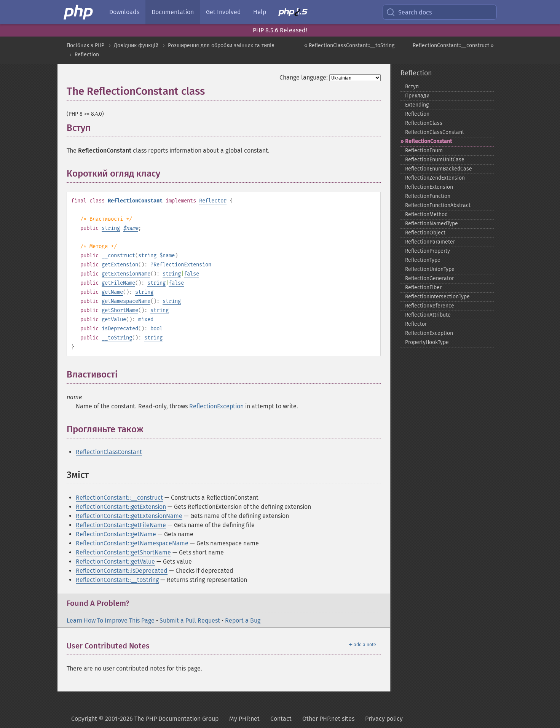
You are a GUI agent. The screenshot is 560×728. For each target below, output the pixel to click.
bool (156, 329)
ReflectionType (423, 260)
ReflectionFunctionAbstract (438, 205)
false (191, 274)
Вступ (412, 87)
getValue (114, 319)
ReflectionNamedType (432, 224)
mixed (146, 319)
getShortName (120, 310)
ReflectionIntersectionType (437, 297)
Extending (417, 105)
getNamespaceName (126, 301)
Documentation (173, 12)
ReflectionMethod (426, 214)
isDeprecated (120, 329)
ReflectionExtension (182, 265)
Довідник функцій (136, 45)
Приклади (417, 96)
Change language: (304, 77)
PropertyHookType (427, 342)
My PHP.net (244, 719)
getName (112, 292)
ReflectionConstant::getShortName (123, 552)
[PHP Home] (79, 12)
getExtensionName (126, 274)
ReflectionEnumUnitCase (435, 160)
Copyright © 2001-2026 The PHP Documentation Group (145, 719)
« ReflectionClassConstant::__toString (349, 45)
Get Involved (223, 12)
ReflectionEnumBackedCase (439, 169)
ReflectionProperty (428, 251)
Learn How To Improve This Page (111, 620)
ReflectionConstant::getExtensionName (129, 516)
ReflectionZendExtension (435, 178)
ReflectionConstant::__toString (117, 580)
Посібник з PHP (85, 45)
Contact (281, 719)
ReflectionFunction (428, 196)
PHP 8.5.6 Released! (280, 30)
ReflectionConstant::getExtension (121, 507)
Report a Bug (243, 620)
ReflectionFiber (423, 288)
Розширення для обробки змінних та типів (221, 45)
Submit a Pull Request (190, 620)
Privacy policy (384, 719)
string (111, 228)
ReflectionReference (430, 306)
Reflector (213, 201)
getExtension (120, 265)
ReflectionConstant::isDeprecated (122, 571)
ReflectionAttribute (428, 315)
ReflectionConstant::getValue (115, 562)
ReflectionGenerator (429, 278)
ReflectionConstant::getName (116, 534)
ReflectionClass (424, 123)
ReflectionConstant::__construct (119, 498)
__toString (117, 338)
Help (260, 12)
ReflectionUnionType (430, 269)
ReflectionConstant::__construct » (453, 45)
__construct (118, 256)
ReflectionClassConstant (109, 452)
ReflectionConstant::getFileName (121, 525)
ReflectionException (216, 406)
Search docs (409, 12)
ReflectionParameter (430, 242)
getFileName (118, 283)
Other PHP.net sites (328, 719)
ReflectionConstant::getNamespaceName (132, 543)
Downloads (124, 12)
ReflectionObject (425, 233)
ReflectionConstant (428, 141)
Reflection (87, 55)
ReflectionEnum (424, 151)
